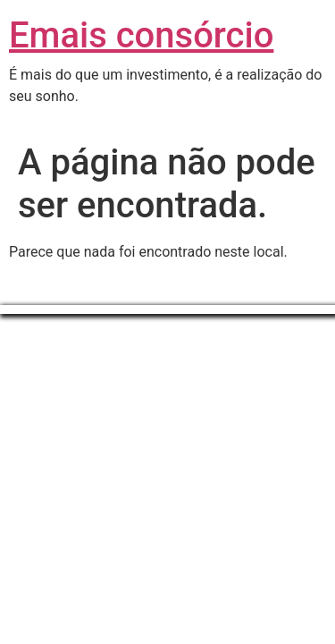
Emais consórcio (141, 35)
